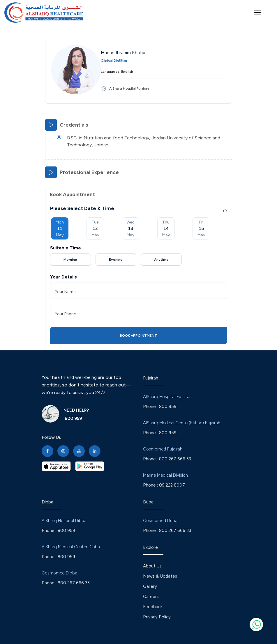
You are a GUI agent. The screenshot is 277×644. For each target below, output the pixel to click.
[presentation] (224, 211)
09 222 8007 (172, 485)
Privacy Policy (157, 617)
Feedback (153, 607)
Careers (151, 597)
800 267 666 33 (175, 459)
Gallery (150, 586)
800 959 (73, 418)
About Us (152, 566)
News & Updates (160, 576)
